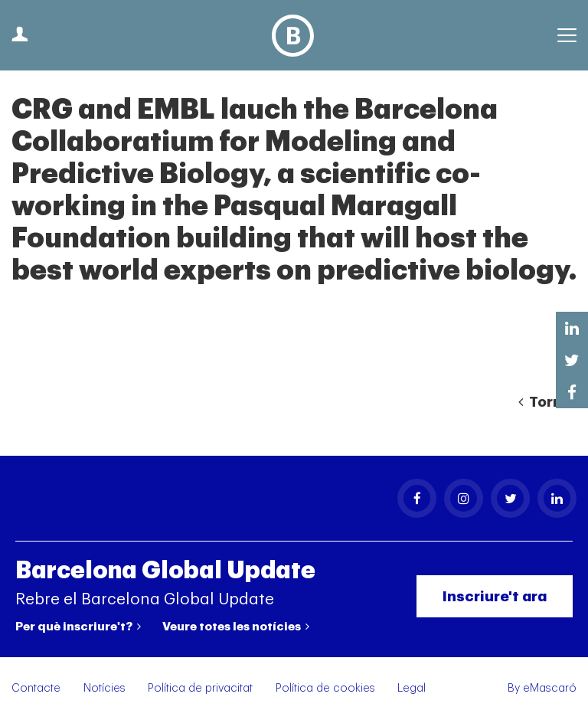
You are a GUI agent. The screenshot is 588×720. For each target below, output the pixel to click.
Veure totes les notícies (236, 627)
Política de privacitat (200, 688)
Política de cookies (325, 688)
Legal (412, 688)
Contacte (36, 688)
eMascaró (550, 688)
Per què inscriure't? (78, 627)
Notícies (105, 688)
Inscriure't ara (495, 596)
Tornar (547, 402)
